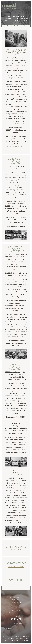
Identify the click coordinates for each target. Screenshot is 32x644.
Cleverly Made (25, 641)
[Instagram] (12, 619)
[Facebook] (15, 619)
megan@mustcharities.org (16, 146)
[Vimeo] (20, 619)
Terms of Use (15, 639)
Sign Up (23, 627)
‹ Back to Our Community (16, 26)
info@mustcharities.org (16, 613)
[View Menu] (27, 5)
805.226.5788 (16, 610)
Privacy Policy (24, 639)
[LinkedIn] (17, 619)
